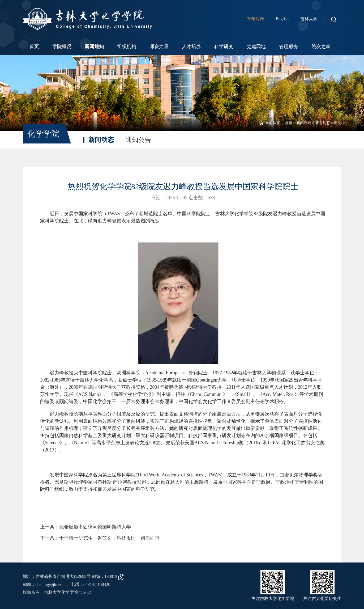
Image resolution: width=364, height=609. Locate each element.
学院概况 (62, 46)
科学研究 (224, 46)
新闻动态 (323, 123)
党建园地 (256, 46)
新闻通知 (94, 46)
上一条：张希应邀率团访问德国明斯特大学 (85, 527)
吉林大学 (309, 19)
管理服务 (289, 46)
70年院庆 (255, 19)
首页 (34, 46)
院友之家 (321, 46)
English (282, 19)
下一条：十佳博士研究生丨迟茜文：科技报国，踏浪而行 (100, 538)
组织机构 (127, 46)
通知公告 (138, 140)
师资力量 (159, 46)
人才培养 (191, 46)
